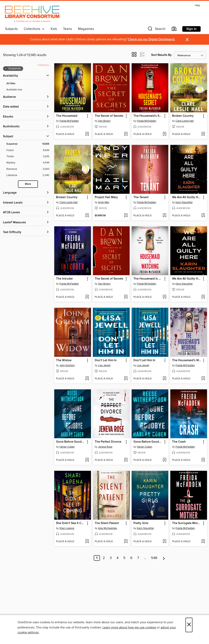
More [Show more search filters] (28, 184)
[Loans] (174, 30)
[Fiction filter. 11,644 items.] (28, 150)
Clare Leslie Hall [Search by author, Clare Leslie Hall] (185, 121)
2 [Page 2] (104, 558)
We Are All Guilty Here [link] (187, 197)
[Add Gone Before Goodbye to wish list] (87, 460)
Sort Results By (161, 55)
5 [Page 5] (124, 558)
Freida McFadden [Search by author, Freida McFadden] (69, 121)
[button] (156, 30)
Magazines (86, 29)
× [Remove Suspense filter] (6, 69)
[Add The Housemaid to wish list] (87, 134)
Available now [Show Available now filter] (14, 90)
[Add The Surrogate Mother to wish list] (203, 542)
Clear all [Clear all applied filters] (43, 65)
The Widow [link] (64, 360)
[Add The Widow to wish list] (87, 379)
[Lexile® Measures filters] (26, 223)
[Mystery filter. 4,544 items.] (28, 163)
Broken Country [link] (183, 116)
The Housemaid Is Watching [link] (148, 279)
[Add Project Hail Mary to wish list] (126, 216)
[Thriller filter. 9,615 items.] (28, 157)
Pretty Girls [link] (141, 523)
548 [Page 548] (154, 558)
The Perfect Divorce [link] (108, 442)
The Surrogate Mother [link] (187, 523)
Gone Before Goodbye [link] (71, 442)
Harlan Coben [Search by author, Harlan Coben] (67, 447)
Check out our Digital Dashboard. (151, 39)
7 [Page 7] (138, 558)
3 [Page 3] (111, 558)
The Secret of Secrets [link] (109, 116)
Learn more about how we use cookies (129, 627)
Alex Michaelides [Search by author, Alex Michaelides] (108, 528)
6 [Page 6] (131, 558)
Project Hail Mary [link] (106, 197)
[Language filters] (26, 193)
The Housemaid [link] (67, 116)
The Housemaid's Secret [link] (148, 116)
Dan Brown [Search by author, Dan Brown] (104, 121)
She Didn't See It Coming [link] (71, 523)
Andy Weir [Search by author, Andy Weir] (104, 202)
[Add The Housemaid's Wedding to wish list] (203, 379)
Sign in (191, 29)
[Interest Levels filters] (26, 203)
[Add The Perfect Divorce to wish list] (126, 460)
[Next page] (164, 558)
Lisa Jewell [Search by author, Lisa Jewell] (104, 365)
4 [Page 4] (117, 558)
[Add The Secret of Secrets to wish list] (126, 134)
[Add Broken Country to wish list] (203, 134)
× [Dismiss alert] (187, 40)
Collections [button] (34, 29)
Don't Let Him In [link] (106, 360)
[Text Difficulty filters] (26, 232)
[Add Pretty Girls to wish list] (164, 542)
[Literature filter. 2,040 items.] (28, 175)
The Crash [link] (179, 442)
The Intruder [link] (64, 279)
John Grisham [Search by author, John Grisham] (67, 365)
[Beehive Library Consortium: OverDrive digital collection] (32, 14)
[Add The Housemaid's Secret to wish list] (164, 134)
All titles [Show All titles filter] (11, 84)
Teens (68, 29)
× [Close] (189, 625)
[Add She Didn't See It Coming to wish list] (87, 542)
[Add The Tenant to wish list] (164, 216)
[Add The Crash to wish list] (203, 460)
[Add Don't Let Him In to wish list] (126, 379)
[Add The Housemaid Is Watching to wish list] (164, 297)
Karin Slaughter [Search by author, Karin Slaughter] (184, 202)
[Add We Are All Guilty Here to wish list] (203, 216)
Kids (54, 29)
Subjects (11, 29)
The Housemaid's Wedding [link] (187, 360)
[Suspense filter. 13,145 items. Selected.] (28, 144)
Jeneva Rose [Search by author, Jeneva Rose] (105, 447)
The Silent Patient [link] (107, 523)
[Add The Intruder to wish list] (87, 297)
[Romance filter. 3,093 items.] (28, 169)
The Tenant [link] (141, 197)
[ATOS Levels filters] (26, 213)
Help (197, 5)
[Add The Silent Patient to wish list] (126, 542)
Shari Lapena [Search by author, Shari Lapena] (67, 528)
